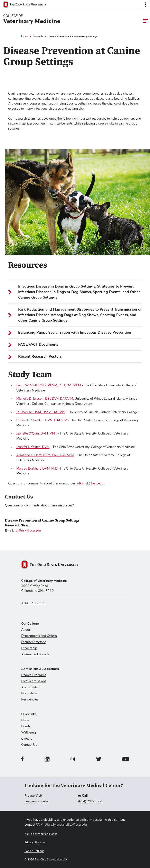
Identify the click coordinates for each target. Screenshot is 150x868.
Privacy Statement (36, 843)
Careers (27, 739)
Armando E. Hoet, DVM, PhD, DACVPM (45, 455)
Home (25, 36)
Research (38, 36)
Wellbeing (29, 732)
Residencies (30, 699)
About (26, 630)
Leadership (29, 648)
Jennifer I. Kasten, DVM (33, 447)
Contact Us (29, 745)
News (25, 720)
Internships (29, 693)
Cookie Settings (34, 851)
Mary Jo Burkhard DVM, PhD (37, 469)
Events (26, 726)
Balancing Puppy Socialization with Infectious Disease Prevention (70, 333)
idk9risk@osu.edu (90, 483)
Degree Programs (34, 675)
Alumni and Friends (35, 654)
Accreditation (31, 687)
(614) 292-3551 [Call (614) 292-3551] (90, 801)
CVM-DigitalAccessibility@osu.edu (61, 825)
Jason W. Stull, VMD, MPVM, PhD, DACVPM (49, 385)
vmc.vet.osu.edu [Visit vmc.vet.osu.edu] (36, 801)
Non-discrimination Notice (41, 834)
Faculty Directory (33, 642)
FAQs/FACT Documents (33, 345)
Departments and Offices (39, 636)
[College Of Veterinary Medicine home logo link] (32, 19)
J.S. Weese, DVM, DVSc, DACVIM (41, 412)
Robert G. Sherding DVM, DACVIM (42, 420)
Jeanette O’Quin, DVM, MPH (36, 433)
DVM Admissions (34, 681)
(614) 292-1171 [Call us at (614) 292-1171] (34, 603)
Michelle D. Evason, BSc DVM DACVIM (45, 399)
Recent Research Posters (35, 357)
